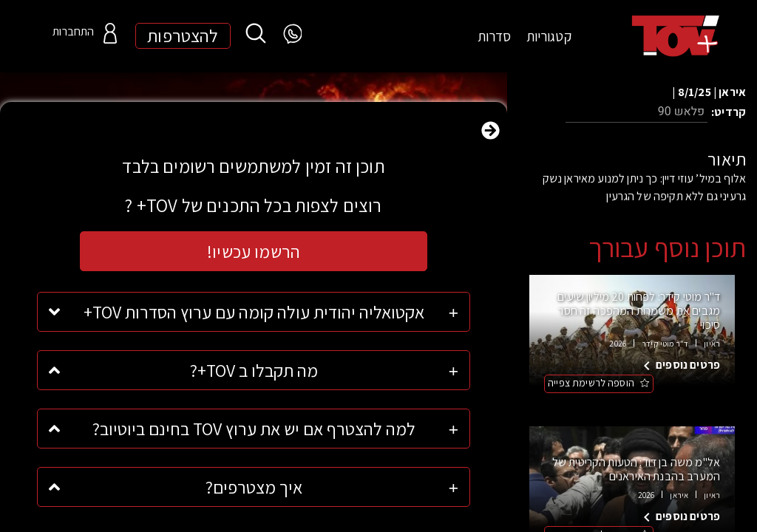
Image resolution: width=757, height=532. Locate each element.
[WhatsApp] (291, 34)
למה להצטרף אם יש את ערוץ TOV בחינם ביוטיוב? (254, 429)
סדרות (495, 36)
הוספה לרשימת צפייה (591, 383)
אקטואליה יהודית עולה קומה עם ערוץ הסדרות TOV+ (254, 312)
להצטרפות (183, 36)
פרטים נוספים (688, 365)
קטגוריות (549, 36)
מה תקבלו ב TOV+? (254, 370)
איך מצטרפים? (254, 487)
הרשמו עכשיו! (254, 251)
